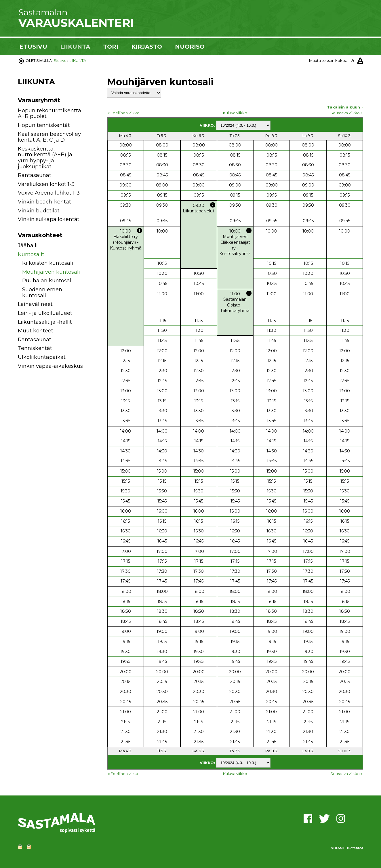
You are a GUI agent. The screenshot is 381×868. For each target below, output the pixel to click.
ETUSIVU (33, 47)
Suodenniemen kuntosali (42, 293)
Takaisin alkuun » (345, 107)
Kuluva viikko (235, 113)
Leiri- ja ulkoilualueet (45, 313)
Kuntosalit (31, 254)
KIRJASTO (147, 47)
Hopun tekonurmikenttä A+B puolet (49, 114)
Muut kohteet (36, 331)
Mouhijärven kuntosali (51, 272)
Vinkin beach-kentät (44, 202)
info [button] (213, 205)
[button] (91, 246)
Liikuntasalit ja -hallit (45, 322)
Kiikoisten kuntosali (48, 263)
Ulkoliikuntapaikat (42, 357)
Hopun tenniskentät (44, 125)
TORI (111, 47)
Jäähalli (28, 245)
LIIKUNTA (75, 47)
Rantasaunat (35, 175)
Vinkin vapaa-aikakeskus (50, 366)
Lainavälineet (35, 304)
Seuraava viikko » (346, 113)
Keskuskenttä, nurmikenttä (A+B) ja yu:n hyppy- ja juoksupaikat (45, 158)
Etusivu (60, 60)
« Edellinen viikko (124, 113)
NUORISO (190, 47)
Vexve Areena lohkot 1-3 (49, 193)
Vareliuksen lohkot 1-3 (46, 184)
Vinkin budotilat (39, 211)
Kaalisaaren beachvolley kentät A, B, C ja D (49, 137)
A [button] (353, 60)
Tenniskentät (35, 348)
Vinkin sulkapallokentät (49, 219)
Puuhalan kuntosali (47, 281)
